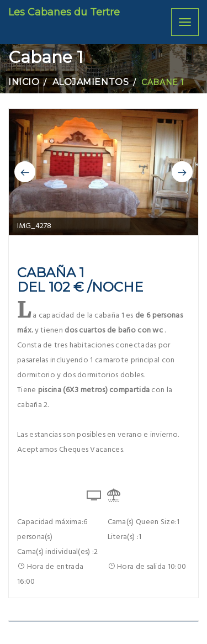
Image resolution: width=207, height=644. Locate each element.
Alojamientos (91, 82)
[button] (25, 172)
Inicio (24, 82)
